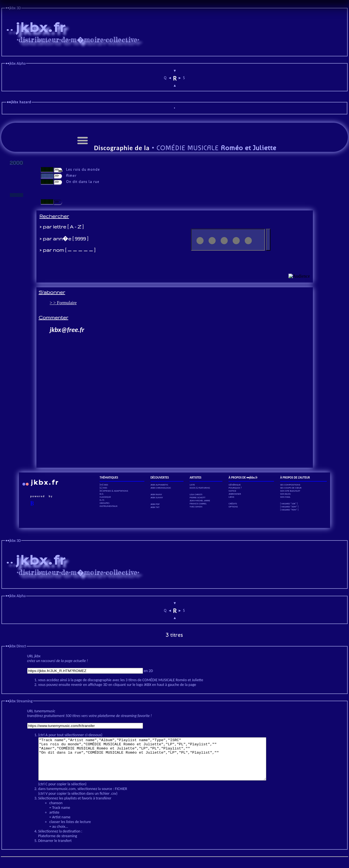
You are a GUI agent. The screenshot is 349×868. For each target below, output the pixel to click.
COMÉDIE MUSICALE (215, 148)
